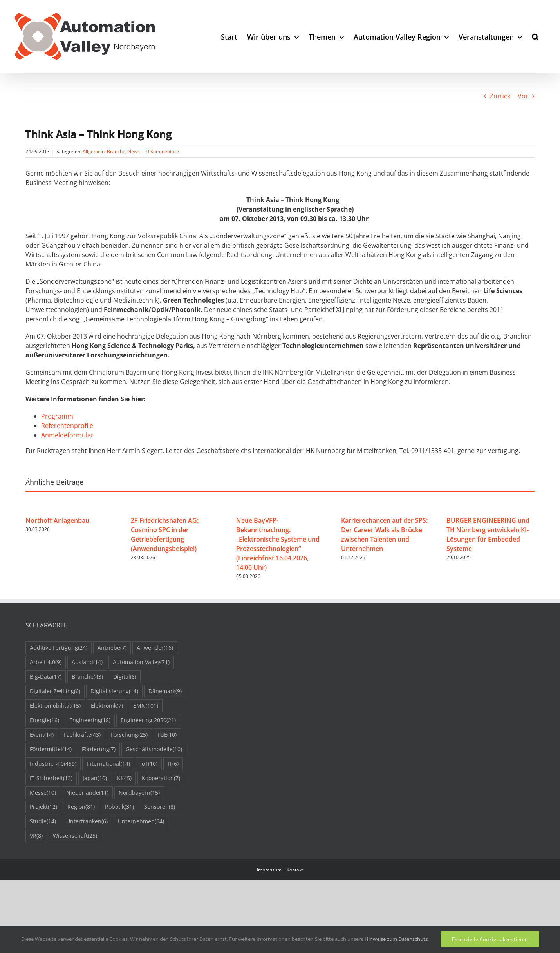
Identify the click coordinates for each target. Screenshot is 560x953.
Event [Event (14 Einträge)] (42, 735)
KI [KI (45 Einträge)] (124, 778)
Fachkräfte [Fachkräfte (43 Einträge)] (82, 735)
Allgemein (94, 151)
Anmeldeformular (67, 435)
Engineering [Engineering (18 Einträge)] (90, 720)
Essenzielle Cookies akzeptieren (490, 939)
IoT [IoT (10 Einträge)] (149, 764)
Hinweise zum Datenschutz (396, 939)
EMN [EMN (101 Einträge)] (146, 706)
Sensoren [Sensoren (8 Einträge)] (160, 807)
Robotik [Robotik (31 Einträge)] (119, 807)
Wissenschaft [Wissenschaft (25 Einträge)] (75, 836)
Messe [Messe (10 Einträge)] (43, 793)
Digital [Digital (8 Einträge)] (125, 677)
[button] (535, 37)
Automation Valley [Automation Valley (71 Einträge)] (141, 662)
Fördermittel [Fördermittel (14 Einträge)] (51, 749)
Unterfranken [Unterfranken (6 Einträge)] (87, 822)
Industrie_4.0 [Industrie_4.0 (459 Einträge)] (53, 764)
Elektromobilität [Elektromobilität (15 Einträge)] (55, 706)
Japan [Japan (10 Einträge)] (95, 778)
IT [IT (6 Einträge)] (173, 764)
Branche (116, 151)
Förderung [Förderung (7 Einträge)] (99, 749)
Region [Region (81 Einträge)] (81, 807)
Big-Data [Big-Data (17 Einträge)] (46, 677)
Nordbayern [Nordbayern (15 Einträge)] (139, 793)
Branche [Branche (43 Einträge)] (87, 677)
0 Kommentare (163, 151)
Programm (57, 416)
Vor (523, 96)
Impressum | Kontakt (280, 870)
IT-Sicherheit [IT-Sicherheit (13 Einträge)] (51, 778)
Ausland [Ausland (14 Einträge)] (87, 662)
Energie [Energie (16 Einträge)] (44, 720)
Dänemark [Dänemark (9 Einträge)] (165, 691)
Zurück (500, 96)
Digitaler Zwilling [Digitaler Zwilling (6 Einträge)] (55, 691)
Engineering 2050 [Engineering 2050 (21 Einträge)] (148, 720)
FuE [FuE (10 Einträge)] (167, 735)
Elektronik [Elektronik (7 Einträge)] (107, 706)
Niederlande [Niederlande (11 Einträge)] (87, 793)
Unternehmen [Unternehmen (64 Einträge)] (141, 822)
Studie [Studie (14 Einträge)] (43, 822)
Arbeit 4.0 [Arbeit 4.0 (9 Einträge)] (46, 662)
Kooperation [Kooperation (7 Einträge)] (161, 778)
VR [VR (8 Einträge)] (36, 836)
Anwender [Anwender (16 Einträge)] (155, 648)
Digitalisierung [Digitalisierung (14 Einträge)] (114, 691)
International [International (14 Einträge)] (108, 764)
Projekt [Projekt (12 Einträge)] (43, 807)
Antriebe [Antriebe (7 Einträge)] (112, 648)
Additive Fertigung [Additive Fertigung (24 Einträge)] (59, 648)
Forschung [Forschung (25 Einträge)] (129, 735)
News (134, 151)
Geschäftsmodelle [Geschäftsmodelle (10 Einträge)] (154, 749)
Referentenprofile (67, 426)
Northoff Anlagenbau (57, 520)
